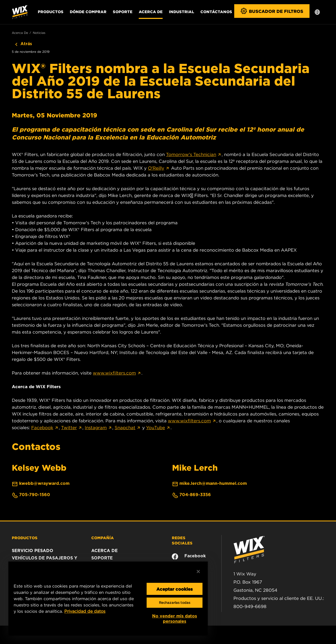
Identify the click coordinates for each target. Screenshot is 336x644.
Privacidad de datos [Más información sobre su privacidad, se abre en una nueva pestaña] (85, 611)
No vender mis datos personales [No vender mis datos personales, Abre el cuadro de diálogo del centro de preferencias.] (175, 619)
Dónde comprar (88, 12)
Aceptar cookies (175, 589)
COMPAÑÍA (103, 538)
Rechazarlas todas (175, 603)
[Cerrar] (198, 572)
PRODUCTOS (25, 538)
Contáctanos (216, 12)
